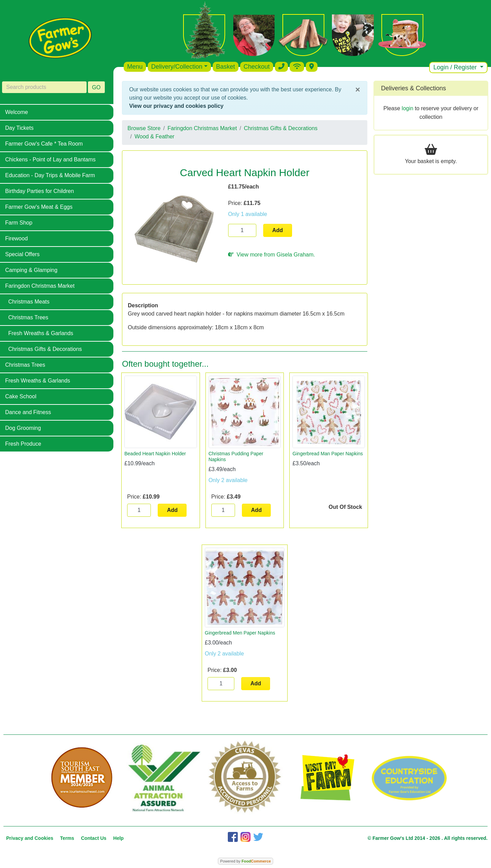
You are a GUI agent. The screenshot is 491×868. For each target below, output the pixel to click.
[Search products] (44, 87)
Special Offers (22, 254)
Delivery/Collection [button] (177, 67)
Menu (135, 67)
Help (119, 838)
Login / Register (456, 67)
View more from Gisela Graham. (272, 255)
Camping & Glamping (31, 270)
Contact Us (94, 838)
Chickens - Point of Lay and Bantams (50, 159)
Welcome (16, 112)
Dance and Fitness (28, 412)
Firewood (16, 238)
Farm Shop (19, 223)
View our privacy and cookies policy (176, 106)
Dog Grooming (23, 428)
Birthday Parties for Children (40, 191)
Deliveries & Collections (414, 88)
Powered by (246, 861)
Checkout (257, 67)
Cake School (21, 396)
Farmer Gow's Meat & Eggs (39, 207)
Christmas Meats (29, 302)
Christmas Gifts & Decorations (45, 349)
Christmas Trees (28, 317)
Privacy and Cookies (30, 838)
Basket (226, 67)
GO (96, 87)
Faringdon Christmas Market (40, 286)
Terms (67, 838)
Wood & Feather (154, 136)
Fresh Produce (23, 444)
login (408, 108)
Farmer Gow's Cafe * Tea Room (44, 144)
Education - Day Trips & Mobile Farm (50, 175)
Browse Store (144, 128)
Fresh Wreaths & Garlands (41, 333)
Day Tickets (19, 128)
